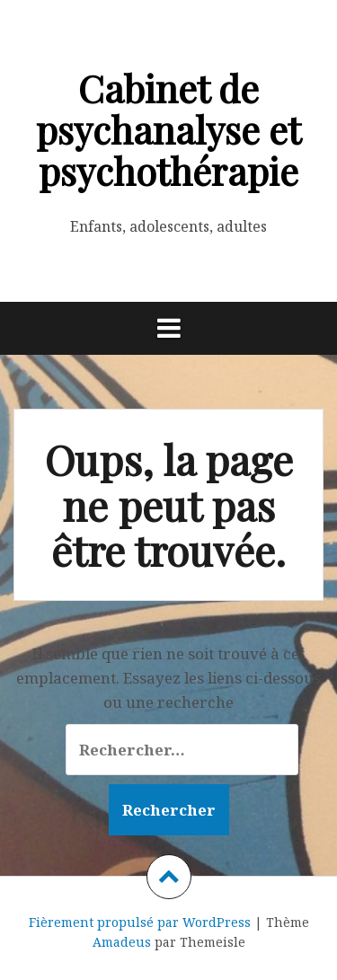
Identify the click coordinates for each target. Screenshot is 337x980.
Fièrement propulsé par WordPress (140, 922)
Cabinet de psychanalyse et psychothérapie (168, 129)
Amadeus (122, 942)
